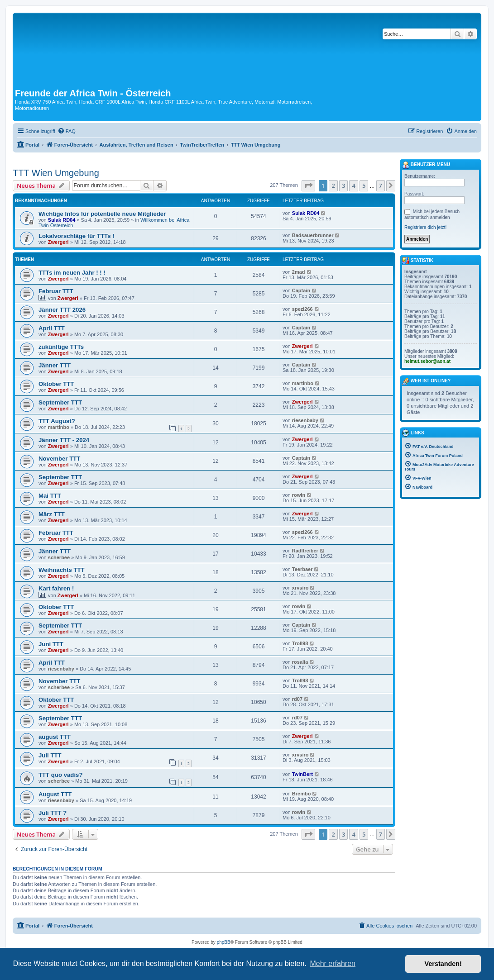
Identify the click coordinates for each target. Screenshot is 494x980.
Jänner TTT (55, 365)
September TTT (60, 402)
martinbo (303, 383)
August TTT (55, 794)
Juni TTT (51, 644)
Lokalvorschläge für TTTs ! (77, 236)
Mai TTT (50, 496)
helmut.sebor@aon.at (427, 361)
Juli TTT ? (53, 813)
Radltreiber (305, 551)
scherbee (59, 557)
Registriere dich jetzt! (425, 227)
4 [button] (353, 186)
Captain (301, 290)
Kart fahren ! (56, 588)
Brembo (302, 794)
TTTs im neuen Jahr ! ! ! (72, 273)
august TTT (55, 737)
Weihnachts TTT (62, 570)
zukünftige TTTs (61, 347)
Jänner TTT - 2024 (64, 440)
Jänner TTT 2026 (62, 310)
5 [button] (364, 186)
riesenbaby (305, 420)
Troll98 (300, 643)
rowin (299, 495)
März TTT (52, 514)
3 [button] (343, 186)
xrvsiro (300, 588)
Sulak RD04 (62, 220)
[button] (308, 186)
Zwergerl (58, 242)
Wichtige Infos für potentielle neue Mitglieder (102, 214)
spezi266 (302, 309)
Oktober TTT (56, 384)
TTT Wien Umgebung (56, 173)
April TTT (52, 328)
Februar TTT (56, 291)
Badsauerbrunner (313, 235)
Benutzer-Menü (426, 165)
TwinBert (302, 774)
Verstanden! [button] (443, 964)
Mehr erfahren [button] (333, 963)
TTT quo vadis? (60, 775)
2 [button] (333, 186)
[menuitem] (67, 131)
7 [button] (381, 186)
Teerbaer (302, 569)
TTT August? (57, 421)
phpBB (224, 942)
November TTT (59, 459)
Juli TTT (50, 755)
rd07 (297, 699)
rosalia (300, 662)
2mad (299, 272)
